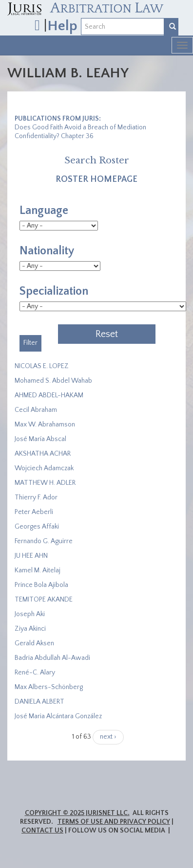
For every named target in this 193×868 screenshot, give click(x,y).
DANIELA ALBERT (39, 702)
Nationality (47, 251)
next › (108, 737)
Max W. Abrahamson (45, 425)
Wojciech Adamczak (44, 468)
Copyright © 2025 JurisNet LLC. (77, 813)
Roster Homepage (96, 179)
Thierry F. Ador (36, 497)
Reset (107, 334)
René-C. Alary (35, 673)
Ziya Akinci (30, 629)
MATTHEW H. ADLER (45, 483)
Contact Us (42, 831)
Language (44, 211)
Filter (30, 343)
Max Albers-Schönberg (49, 687)
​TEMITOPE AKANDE (44, 600)
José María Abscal (40, 439)
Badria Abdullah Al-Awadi (52, 658)
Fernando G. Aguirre (44, 541)
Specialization (54, 291)
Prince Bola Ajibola (41, 585)
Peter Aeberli (34, 512)
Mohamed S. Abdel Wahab (53, 381)
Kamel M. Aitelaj (38, 570)
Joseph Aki (30, 614)
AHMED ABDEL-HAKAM (49, 395)
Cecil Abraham (36, 410)
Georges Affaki (37, 527)
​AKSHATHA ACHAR (43, 454)
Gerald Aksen (34, 643)
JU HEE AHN (31, 556)
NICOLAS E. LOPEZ (42, 366)
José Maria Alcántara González (58, 716)
